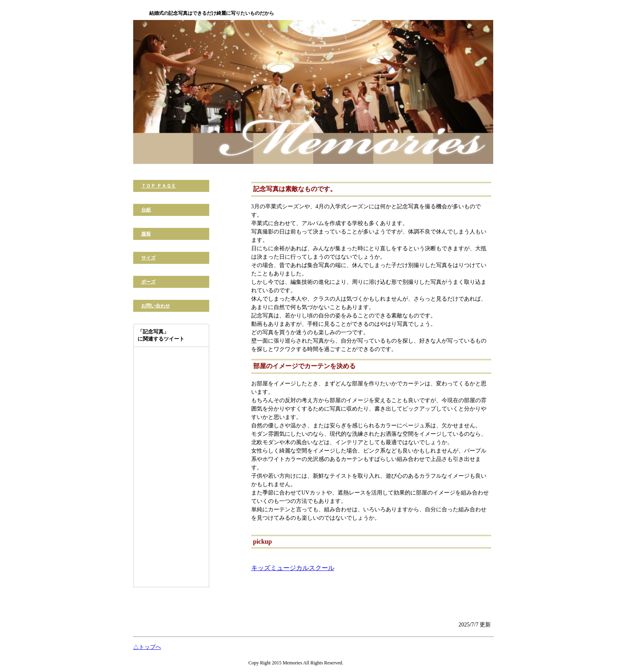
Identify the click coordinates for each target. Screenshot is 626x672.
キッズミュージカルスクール (293, 568)
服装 (146, 234)
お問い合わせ (156, 306)
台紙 (146, 210)
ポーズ (148, 282)
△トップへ (147, 647)
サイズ (148, 258)
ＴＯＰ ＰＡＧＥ (159, 186)
